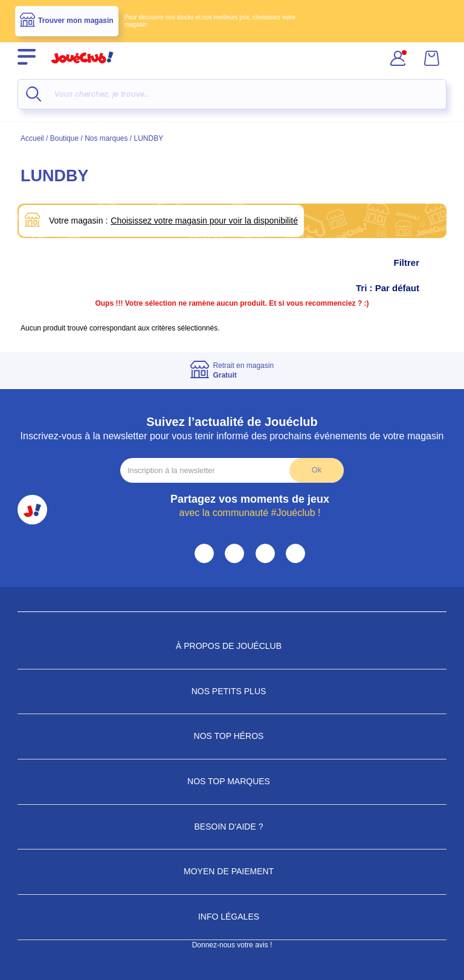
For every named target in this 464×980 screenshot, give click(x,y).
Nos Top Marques (232, 781)
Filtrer (418, 263)
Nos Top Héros (232, 736)
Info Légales (232, 917)
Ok (317, 470)
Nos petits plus (232, 691)
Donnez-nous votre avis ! (232, 945)
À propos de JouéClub (232, 646)
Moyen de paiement (232, 871)
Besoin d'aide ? (232, 827)
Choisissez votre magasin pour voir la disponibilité (204, 221)
